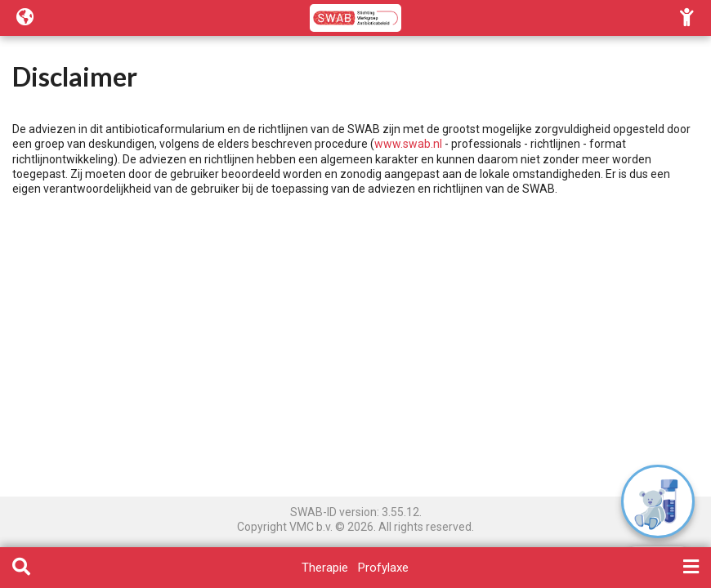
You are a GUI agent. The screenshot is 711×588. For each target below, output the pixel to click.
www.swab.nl (408, 144)
